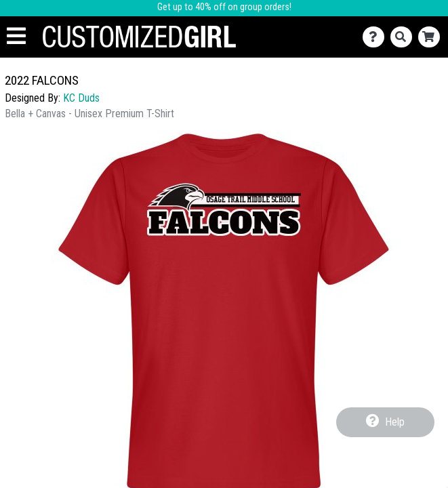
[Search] (404, 37)
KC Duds (81, 98)
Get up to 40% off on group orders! (224, 7)
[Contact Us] (376, 37)
